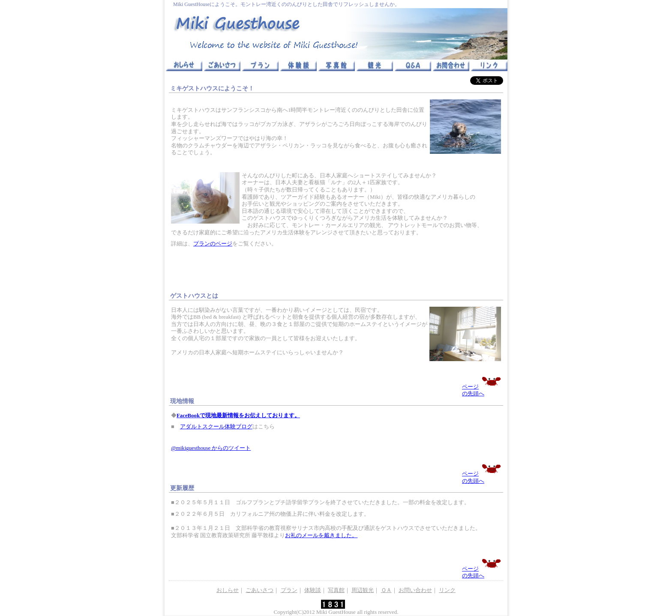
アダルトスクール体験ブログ (216, 427)
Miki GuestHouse (336, 612)
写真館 (336, 590)
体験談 (313, 590)
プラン (289, 590)
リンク (447, 590)
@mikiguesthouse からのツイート (211, 448)
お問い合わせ (415, 590)
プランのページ (213, 244)
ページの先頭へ (481, 386)
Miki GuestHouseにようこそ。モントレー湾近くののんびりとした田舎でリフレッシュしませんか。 (286, 4)
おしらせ (228, 590)
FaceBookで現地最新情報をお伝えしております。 (238, 416)
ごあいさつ (259, 590)
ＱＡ (386, 590)
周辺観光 (363, 590)
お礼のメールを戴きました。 (321, 535)
